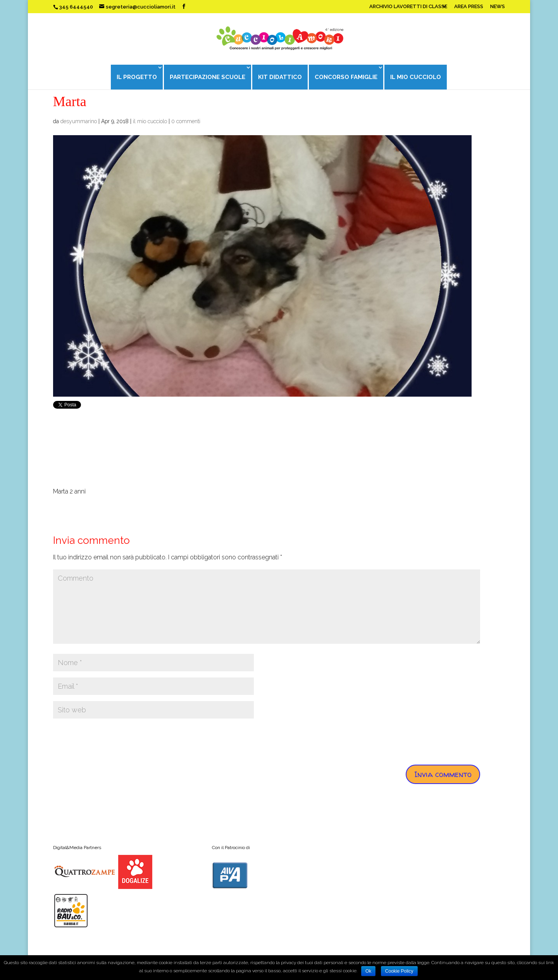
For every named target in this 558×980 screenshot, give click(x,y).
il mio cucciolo (150, 121)
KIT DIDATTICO (280, 77)
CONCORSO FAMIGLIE (346, 77)
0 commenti (186, 121)
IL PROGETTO (136, 77)
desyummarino (79, 121)
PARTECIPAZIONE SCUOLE (207, 77)
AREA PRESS (469, 7)
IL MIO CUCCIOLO (416, 77)
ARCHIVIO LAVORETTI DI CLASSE (408, 7)
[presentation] (112, 740)
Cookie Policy (399, 971)
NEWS (498, 7)
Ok (368, 971)
